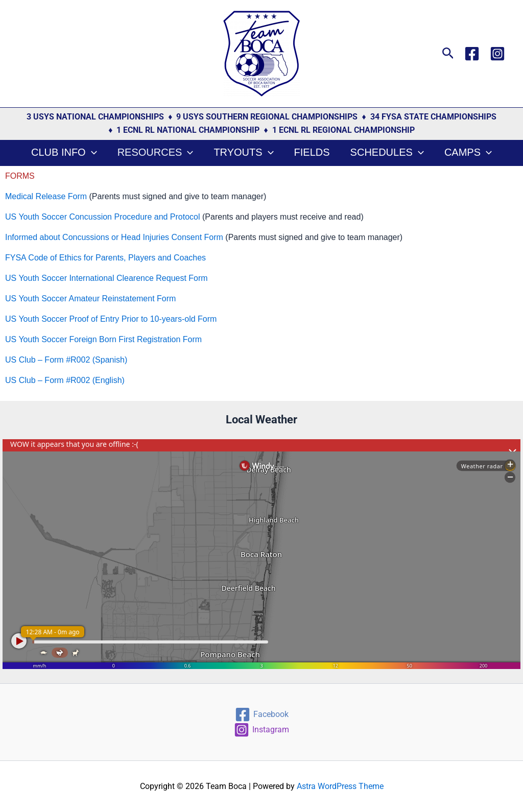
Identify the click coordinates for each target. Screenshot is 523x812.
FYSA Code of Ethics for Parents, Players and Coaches (105, 258)
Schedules (387, 152)
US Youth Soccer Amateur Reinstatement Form (90, 298)
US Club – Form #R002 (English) (65, 380)
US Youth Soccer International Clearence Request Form (106, 278)
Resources (156, 152)
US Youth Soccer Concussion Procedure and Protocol (103, 217)
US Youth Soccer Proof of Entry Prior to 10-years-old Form (111, 319)
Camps (468, 152)
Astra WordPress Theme (340, 786)
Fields (312, 152)
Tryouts (243, 152)
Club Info (64, 152)
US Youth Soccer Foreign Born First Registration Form (103, 339)
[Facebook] (472, 54)
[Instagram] (497, 54)
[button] (448, 54)
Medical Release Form (46, 196)
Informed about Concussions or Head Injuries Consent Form (114, 237)
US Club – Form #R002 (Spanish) (66, 360)
